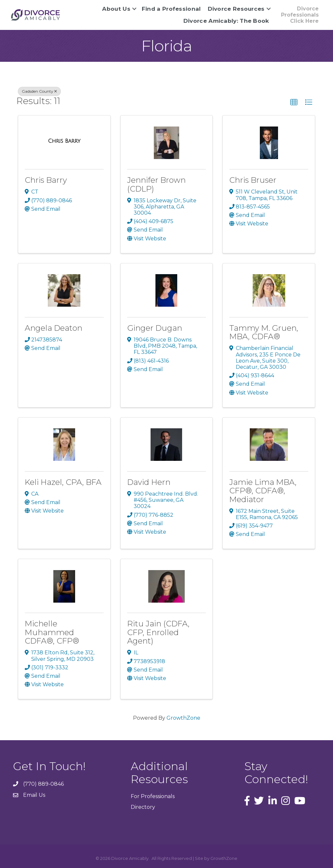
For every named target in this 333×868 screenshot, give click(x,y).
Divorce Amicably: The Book (226, 21)
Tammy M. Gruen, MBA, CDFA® (264, 332)
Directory (143, 807)
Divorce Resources (236, 9)
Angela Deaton (53, 328)
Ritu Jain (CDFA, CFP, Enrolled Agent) (158, 632)
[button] (294, 102)
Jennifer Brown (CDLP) (156, 184)
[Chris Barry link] (64, 141)
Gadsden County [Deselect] (39, 91)
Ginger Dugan (155, 328)
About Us (116, 9)
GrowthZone (183, 718)
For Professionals (153, 796)
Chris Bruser (253, 180)
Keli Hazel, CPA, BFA (63, 482)
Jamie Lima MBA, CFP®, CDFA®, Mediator (263, 491)
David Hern (149, 482)
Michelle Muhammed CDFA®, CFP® (52, 632)
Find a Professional (171, 9)
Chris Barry (46, 180)
